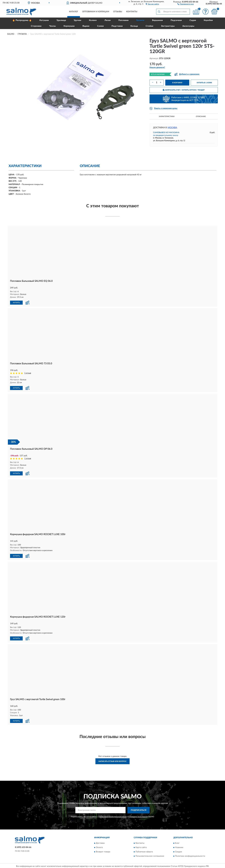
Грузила (140, 20)
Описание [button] (201, 116)
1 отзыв (28, 373)
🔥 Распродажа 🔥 (22, 20)
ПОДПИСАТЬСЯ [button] (139, 810)
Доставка (100, 843)
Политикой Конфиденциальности (113, 817)
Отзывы (118, 12)
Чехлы (53, 26)
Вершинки (157, 20)
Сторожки (36, 26)
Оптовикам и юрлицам (96, 12)
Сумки (100, 26)
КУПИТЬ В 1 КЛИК (204, 83)
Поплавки (123, 20)
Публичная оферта (144, 852)
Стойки (149, 26)
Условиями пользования (138, 817)
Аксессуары (188, 26)
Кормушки (69, 26)
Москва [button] (172, 128)
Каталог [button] (74, 12)
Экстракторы (168, 26)
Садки (193, 20)
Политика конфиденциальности (190, 856)
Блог (177, 843)
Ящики (86, 26)
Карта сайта (141, 847)
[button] (186, 4)
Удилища (61, 20)
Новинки (179, 847)
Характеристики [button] (167, 116)
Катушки (44, 20)
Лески (108, 20)
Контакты (132, 12)
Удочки (77, 20)
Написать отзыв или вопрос (113, 761)
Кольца (134, 26)
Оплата (99, 847)
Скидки (179, 852)
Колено (93, 20)
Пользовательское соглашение (150, 856)
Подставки (117, 26)
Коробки (208, 20)
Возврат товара (103, 852)
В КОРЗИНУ (177, 83)
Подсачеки (176, 20)
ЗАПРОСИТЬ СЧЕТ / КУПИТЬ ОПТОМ (184, 90)
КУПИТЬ (16, 303)
